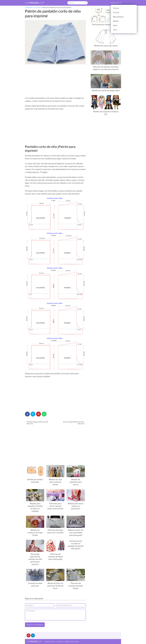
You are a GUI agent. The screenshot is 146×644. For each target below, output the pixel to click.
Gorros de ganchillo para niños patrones (74, 423)
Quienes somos (50, 642)
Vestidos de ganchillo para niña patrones (37, 423)
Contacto (60, 642)
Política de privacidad (72, 642)
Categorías (115, 3)
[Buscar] (85, 3)
